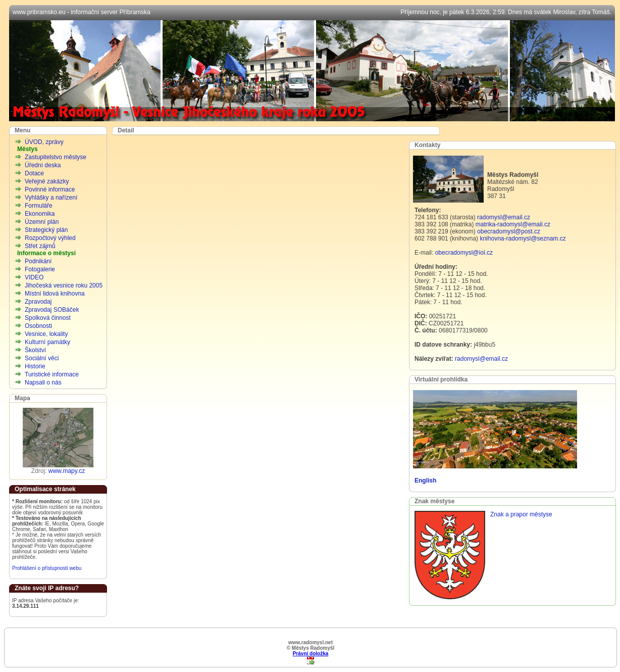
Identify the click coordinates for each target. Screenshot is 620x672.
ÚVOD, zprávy (44, 142)
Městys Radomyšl (312, 71)
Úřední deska (43, 165)
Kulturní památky (47, 342)
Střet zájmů (40, 246)
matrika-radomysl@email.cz (513, 224)
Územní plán (42, 222)
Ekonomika (40, 214)
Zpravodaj (38, 302)
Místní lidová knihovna (55, 294)
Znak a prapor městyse (521, 514)
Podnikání (38, 261)
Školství (35, 350)
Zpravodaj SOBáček (52, 310)
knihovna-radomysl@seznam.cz (523, 238)
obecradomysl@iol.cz (464, 253)
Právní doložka (311, 654)
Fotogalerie (40, 269)
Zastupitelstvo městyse (56, 157)
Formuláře (39, 206)
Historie (35, 366)
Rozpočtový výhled (50, 238)
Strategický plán (46, 230)
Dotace (34, 173)
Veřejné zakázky (47, 181)
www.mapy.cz (67, 471)
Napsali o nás (43, 382)
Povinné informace (50, 189)
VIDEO (34, 277)
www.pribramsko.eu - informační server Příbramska (82, 12)
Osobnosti (38, 326)
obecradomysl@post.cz (509, 231)
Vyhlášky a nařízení (51, 198)
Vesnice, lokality (46, 334)
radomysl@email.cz (504, 217)
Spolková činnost (48, 318)
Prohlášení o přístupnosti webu (47, 568)
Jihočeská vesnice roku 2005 (64, 285)
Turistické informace (52, 374)
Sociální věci (42, 358)
